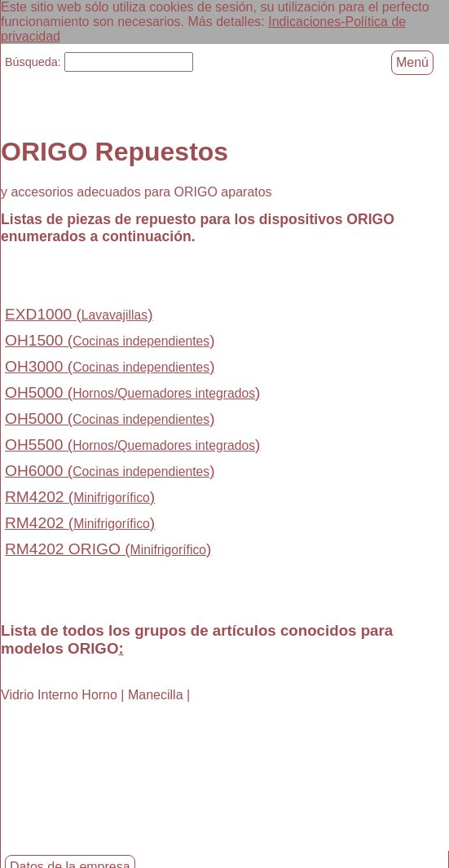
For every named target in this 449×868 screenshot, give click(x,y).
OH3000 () (110, 366)
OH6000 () (110, 470)
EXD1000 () (79, 313)
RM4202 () (80, 496)
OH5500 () (132, 444)
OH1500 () (110, 339)
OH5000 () (132, 392)
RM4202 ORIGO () (108, 548)
